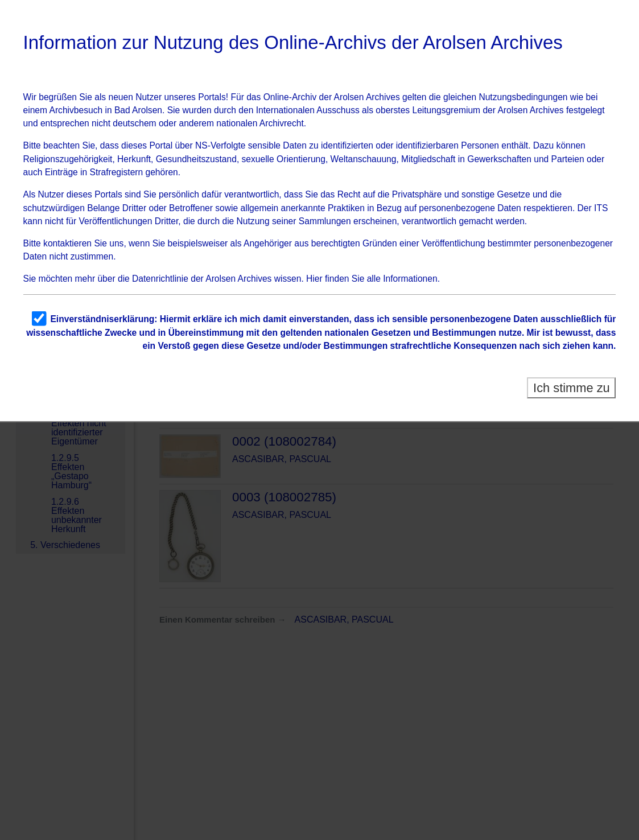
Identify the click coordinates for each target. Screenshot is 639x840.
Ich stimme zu (572, 388)
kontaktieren (67, 243)
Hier (314, 279)
